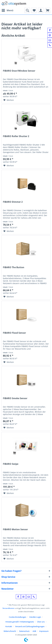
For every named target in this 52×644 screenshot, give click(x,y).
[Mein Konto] (41, 10)
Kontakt (9, 626)
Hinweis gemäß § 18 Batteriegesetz (20, 622)
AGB (34, 631)
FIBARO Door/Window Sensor (19, 71)
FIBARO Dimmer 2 (13, 202)
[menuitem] (7, 10)
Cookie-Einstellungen (18, 617)
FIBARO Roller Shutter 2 (16, 136)
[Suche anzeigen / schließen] (27, 10)
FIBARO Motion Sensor (15, 529)
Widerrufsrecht (10, 631)
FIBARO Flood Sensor (14, 333)
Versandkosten (9, 608)
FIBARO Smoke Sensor (15, 398)
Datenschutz (24, 631)
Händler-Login (35, 617)
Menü (7, 10)
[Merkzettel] (34, 10)
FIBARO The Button (14, 267)
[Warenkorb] (48, 10)
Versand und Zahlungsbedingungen (30, 626)
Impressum (44, 631)
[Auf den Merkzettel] (9, 100)
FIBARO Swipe (11, 464)
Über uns (41, 622)
